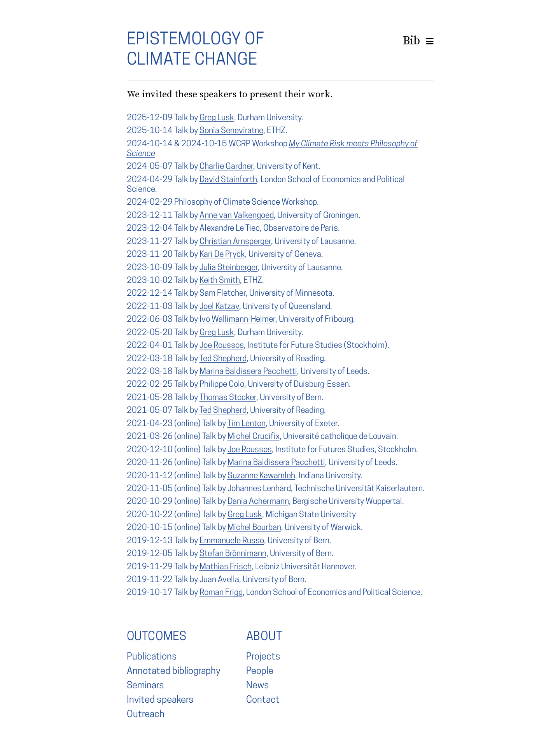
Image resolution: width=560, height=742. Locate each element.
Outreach (146, 715)
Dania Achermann (258, 502)
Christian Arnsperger (235, 242)
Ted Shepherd (223, 359)
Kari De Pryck (222, 255)
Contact (263, 700)
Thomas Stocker (228, 398)
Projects (263, 657)
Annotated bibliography (174, 672)
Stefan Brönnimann (233, 554)
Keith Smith (220, 281)
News (258, 686)
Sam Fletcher (223, 294)
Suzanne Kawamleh (261, 476)
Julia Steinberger (229, 268)
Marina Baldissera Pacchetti (248, 372)
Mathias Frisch (226, 567)
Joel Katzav (219, 307)
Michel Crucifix (254, 437)
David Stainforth (228, 180)
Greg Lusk (217, 118)
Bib (411, 40)
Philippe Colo (222, 385)
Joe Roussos (222, 346)
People (260, 672)
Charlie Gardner (226, 167)
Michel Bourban (254, 528)
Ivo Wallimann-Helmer (237, 320)
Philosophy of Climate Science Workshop (246, 203)
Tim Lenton (247, 424)
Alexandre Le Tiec (230, 229)
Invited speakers (160, 700)
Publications (152, 657)
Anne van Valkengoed (237, 216)
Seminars (145, 686)
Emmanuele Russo (232, 541)
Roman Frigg (221, 593)
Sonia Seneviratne (231, 131)
